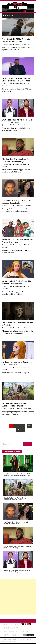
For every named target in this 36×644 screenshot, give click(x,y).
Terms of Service (10, 632)
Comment (27, 44)
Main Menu (9, 15)
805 (29, 426)
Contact (15, 624)
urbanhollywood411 (20, 83)
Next (20, 430)
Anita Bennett (19, 125)
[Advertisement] (18, 597)
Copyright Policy (10, 635)
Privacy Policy (25, 632)
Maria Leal (18, 44)
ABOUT (6, 624)
